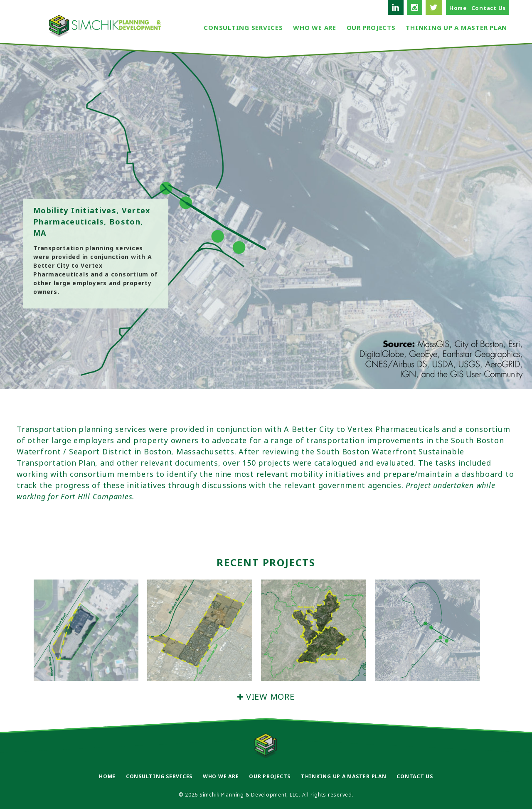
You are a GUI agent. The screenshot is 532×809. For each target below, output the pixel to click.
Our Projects (371, 27)
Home (458, 8)
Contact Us (489, 8)
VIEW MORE (266, 697)
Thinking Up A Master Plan (456, 27)
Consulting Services (243, 27)
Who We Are (315, 27)
